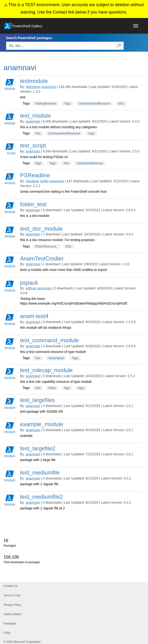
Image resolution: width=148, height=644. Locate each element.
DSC (121, 104)
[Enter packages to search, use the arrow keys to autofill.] (60, 46)
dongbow (32, 181)
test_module (36, 116)
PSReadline (35, 175)
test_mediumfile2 (41, 497)
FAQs (7, 633)
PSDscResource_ (46, 247)
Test (38, 133)
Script (11, 149)
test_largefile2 (38, 448)
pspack (29, 283)
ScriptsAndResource (90, 163)
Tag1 (67, 104)
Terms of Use (12, 595)
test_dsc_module (41, 229)
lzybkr (44, 181)
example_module (42, 424)
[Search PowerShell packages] (119, 46)
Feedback (10, 624)
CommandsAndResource (94, 104)
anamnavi (49, 87)
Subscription (56, 358)
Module (10, 84)
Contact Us (11, 586)
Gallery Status (12, 614)
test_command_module (49, 340)
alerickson (33, 87)
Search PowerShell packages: (29, 38)
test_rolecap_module (46, 370)
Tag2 (91, 133)
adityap (31, 288)
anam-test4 (34, 316)
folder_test (33, 204)
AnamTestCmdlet (42, 258)
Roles (52, 388)
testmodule (34, 81)
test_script (33, 145)
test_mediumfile (40, 473)
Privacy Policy (12, 605)
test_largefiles (38, 400)
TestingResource (46, 104)
